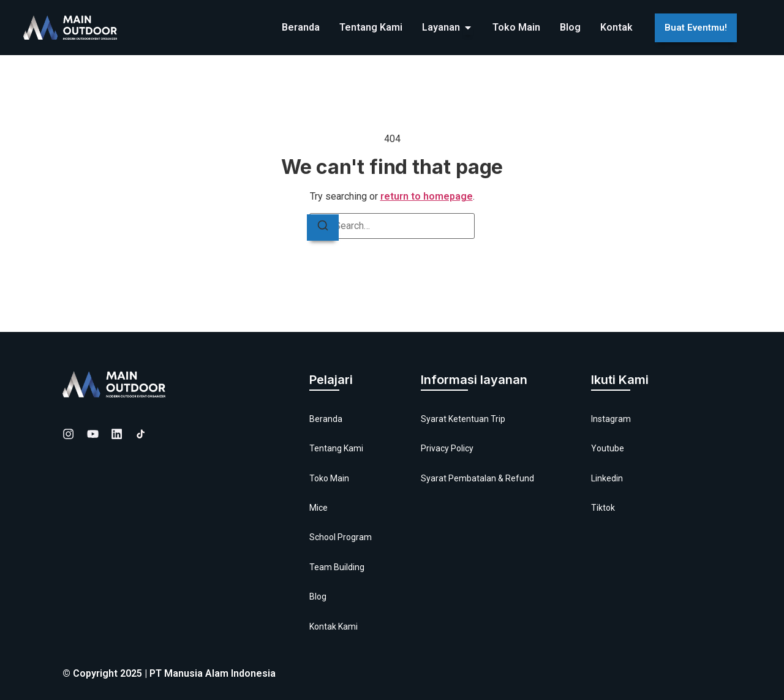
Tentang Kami (336, 448)
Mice (318, 508)
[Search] (323, 228)
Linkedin (607, 478)
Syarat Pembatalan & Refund (477, 478)
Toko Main (329, 478)
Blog (318, 597)
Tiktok (603, 508)
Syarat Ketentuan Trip (463, 419)
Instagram (611, 419)
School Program (341, 537)
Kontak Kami (334, 627)
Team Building (337, 567)
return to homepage (427, 196)
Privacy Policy (447, 448)
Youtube (608, 448)
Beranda (326, 419)
